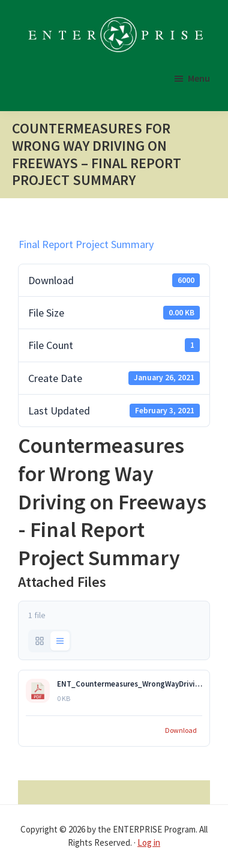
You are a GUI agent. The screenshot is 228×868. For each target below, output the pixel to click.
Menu (199, 78)
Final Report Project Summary (86, 244)
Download (181, 730)
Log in (149, 842)
